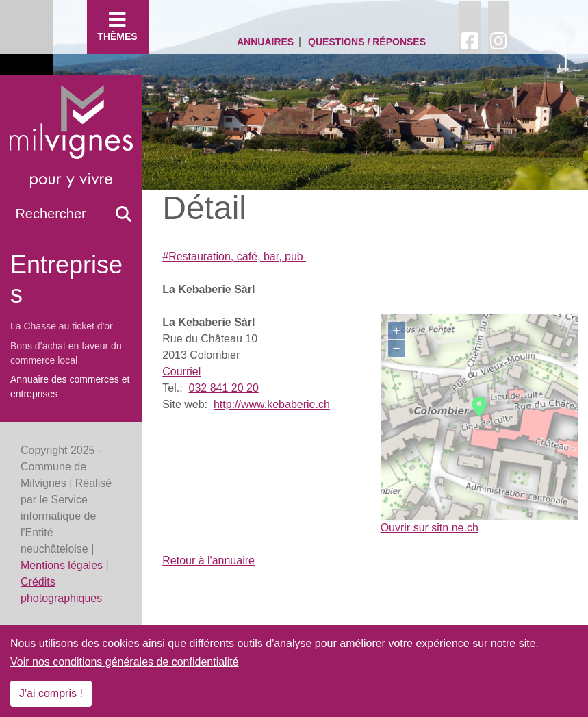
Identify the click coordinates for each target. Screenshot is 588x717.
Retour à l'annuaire (208, 561)
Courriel (181, 372)
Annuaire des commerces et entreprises (70, 387)
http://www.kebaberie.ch (272, 404)
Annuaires (265, 42)
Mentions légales (62, 565)
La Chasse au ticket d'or (62, 326)
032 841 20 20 (223, 388)
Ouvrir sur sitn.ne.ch (430, 528)
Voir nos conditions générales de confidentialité (125, 662)
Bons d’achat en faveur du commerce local (66, 353)
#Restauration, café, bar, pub (234, 256)
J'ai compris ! (51, 693)
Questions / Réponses (367, 42)
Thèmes (118, 26)
